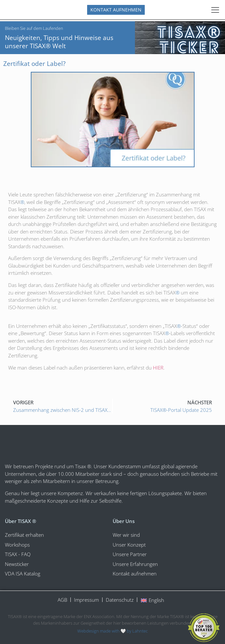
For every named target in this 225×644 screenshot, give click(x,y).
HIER (158, 368)
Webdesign (88, 631)
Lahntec (140, 631)
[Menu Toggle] (215, 10)
